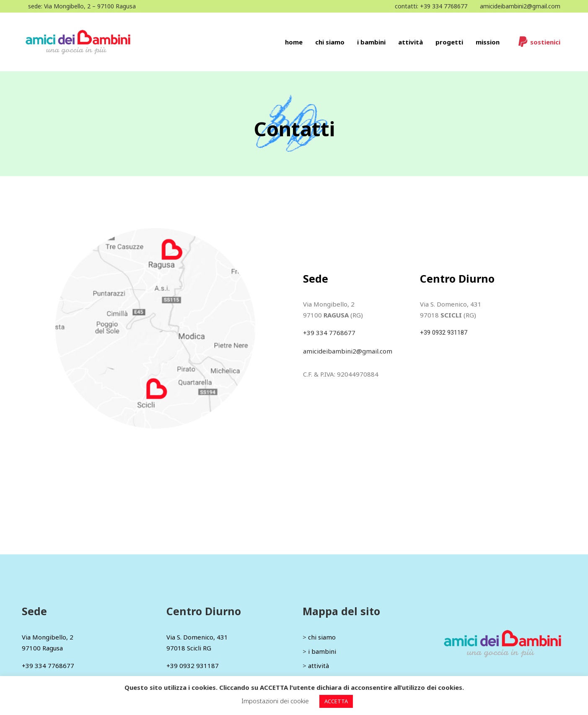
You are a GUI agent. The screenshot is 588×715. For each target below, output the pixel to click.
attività (319, 666)
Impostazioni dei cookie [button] (275, 701)
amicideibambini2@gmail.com (520, 6)
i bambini (322, 651)
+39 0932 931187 (444, 333)
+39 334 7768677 (444, 6)
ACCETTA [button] (336, 701)
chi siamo (322, 637)
